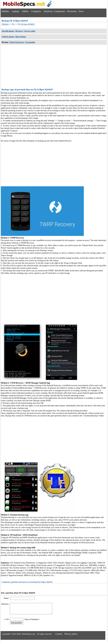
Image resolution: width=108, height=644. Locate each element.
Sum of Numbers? (32, 622)
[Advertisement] (54, 67)
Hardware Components (55, 11)
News (81, 11)
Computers (36, 11)
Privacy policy (71, 636)
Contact (59, 636)
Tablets (25, 11)
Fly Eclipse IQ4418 (26, 24)
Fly (13, 24)
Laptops (15, 11)
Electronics (72, 11)
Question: (5, 604)
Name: (7, 598)
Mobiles (5, 11)
